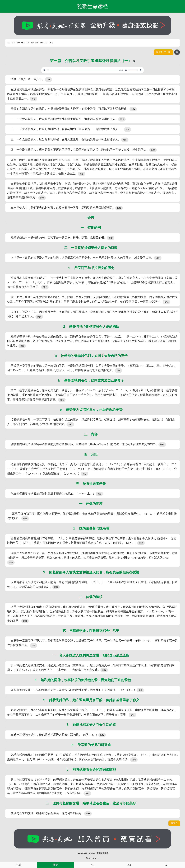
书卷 (18, 865)
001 (9, 43)
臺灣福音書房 (102, 853)
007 (37, 43)
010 (51, 43)
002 (13, 43)
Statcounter (92, 858)
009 (47, 43)
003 (18, 43)
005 (28, 43)
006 (32, 43)
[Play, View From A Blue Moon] (44, 70)
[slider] (83, 70)
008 (42, 43)
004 (23, 43)
